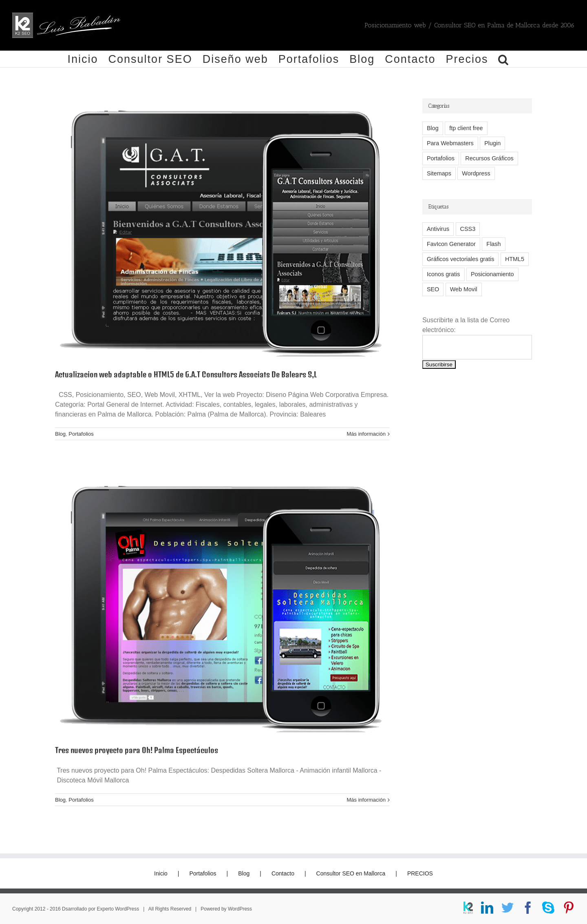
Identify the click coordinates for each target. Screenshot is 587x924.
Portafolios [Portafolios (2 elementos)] (441, 158)
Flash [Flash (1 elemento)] (493, 244)
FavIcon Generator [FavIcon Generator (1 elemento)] (451, 244)
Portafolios (81, 434)
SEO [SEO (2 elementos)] (433, 289)
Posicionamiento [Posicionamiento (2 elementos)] (492, 274)
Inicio (161, 873)
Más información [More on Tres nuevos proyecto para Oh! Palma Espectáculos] (366, 800)
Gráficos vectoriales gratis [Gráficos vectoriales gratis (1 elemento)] (461, 259)
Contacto (283, 873)
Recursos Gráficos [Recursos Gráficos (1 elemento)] (489, 158)
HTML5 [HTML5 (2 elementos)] (515, 259)
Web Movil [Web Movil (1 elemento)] (464, 289)
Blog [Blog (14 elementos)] (433, 128)
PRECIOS (420, 873)
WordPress (240, 909)
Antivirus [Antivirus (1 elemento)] (438, 229)
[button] (504, 59)
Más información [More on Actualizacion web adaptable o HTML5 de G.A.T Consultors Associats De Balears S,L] (366, 434)
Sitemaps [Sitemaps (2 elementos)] (439, 173)
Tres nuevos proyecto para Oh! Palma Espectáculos (137, 750)
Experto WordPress (118, 909)
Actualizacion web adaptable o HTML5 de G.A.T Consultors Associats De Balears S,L (186, 374)
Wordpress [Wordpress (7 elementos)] (476, 173)
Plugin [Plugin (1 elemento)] (492, 143)
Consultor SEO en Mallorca (351, 873)
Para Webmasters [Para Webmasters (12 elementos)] (450, 143)
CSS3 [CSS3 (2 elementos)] (468, 229)
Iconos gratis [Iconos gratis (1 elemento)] (444, 274)
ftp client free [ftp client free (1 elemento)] (466, 128)
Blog (60, 434)
